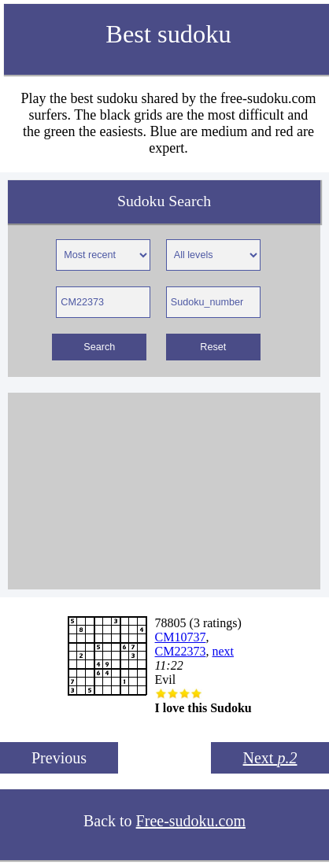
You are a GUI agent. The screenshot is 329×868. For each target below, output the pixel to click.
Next (270, 758)
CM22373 (181, 651)
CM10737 (181, 637)
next (223, 651)
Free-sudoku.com (191, 821)
